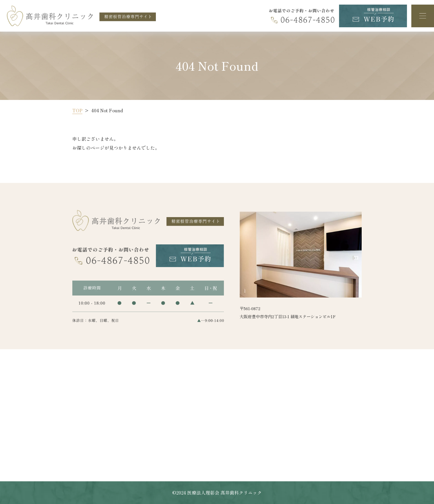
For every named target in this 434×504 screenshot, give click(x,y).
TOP (77, 110)
